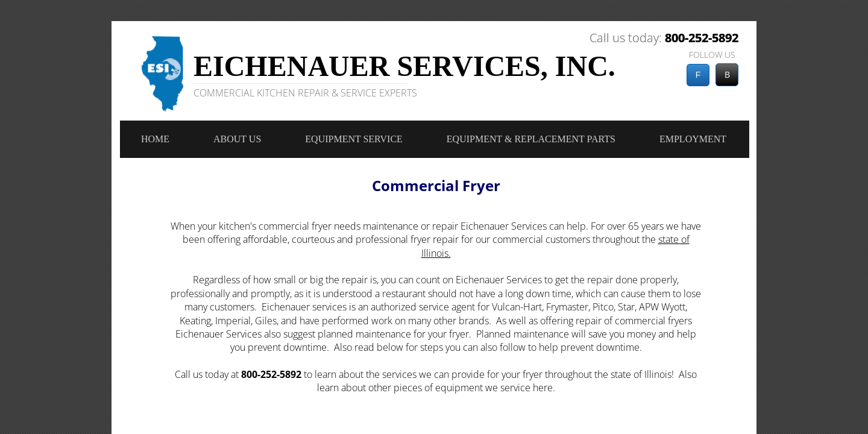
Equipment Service (354, 139)
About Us (237, 139)
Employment (693, 139)
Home (155, 139)
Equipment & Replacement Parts (531, 139)
